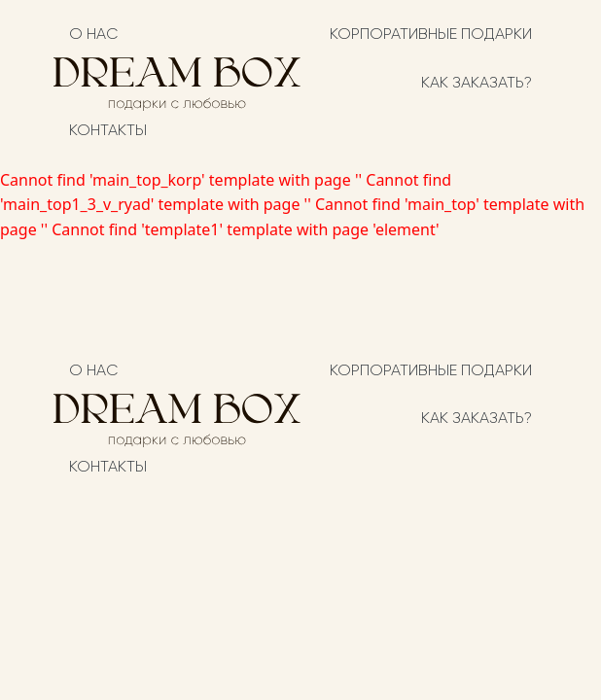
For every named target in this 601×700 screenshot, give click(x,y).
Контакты (108, 131)
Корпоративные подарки (431, 35)
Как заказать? (477, 84)
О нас (93, 35)
